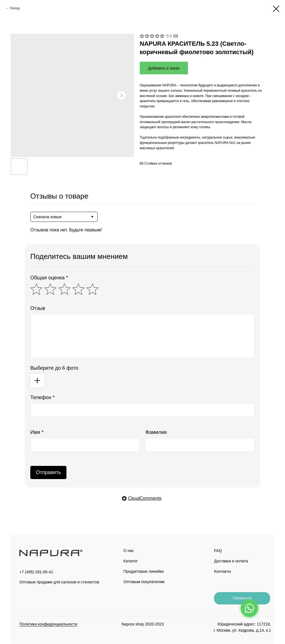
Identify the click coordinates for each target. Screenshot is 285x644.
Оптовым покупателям (144, 582)
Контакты (222, 571)
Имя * (37, 432)
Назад (15, 8)
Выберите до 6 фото (54, 368)
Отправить (48, 472)
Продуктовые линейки (143, 571)
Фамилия (156, 432)
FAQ (218, 551)
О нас (129, 551)
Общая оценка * (49, 278)
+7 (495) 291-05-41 (36, 572)
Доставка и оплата (231, 561)
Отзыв (38, 308)
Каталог (131, 561)
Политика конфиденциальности (48, 624)
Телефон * (42, 397)
